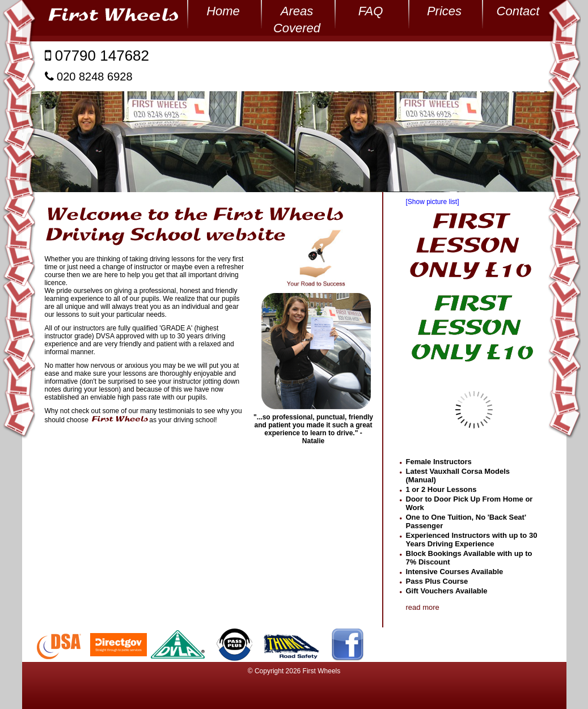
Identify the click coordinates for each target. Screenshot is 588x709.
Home (223, 11)
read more (423, 607)
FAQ (371, 11)
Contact (518, 11)
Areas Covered (297, 12)
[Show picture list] (433, 202)
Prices (444, 11)
